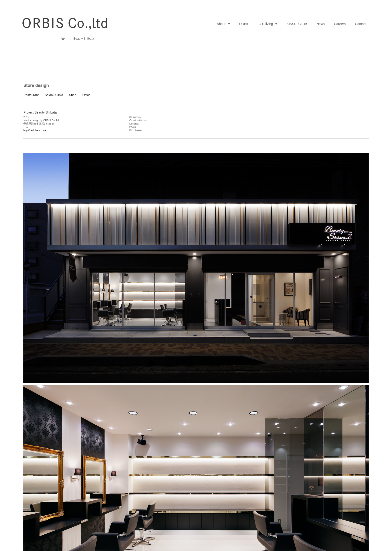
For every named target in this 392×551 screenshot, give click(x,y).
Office (86, 95)
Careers (340, 24)
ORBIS (244, 24)
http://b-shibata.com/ (35, 130)
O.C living (268, 24)
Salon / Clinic (54, 95)
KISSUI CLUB (297, 24)
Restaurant (31, 95)
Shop (73, 95)
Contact (361, 24)
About (223, 24)
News (321, 24)
